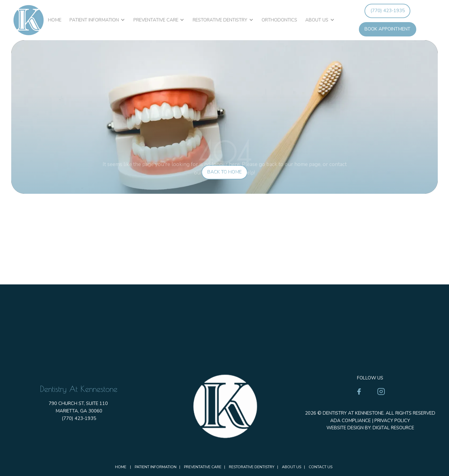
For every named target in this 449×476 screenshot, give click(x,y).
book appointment (387, 29)
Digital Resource (393, 428)
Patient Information (94, 20)
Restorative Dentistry (220, 20)
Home (55, 20)
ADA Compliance (350, 421)
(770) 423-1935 (388, 11)
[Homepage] (224, 406)
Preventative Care (156, 20)
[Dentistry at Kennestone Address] (224, 287)
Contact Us (321, 467)
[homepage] (28, 20)
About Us (317, 20)
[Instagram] (381, 391)
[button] (97, 20)
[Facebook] (359, 391)
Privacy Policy (392, 421)
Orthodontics (279, 20)
